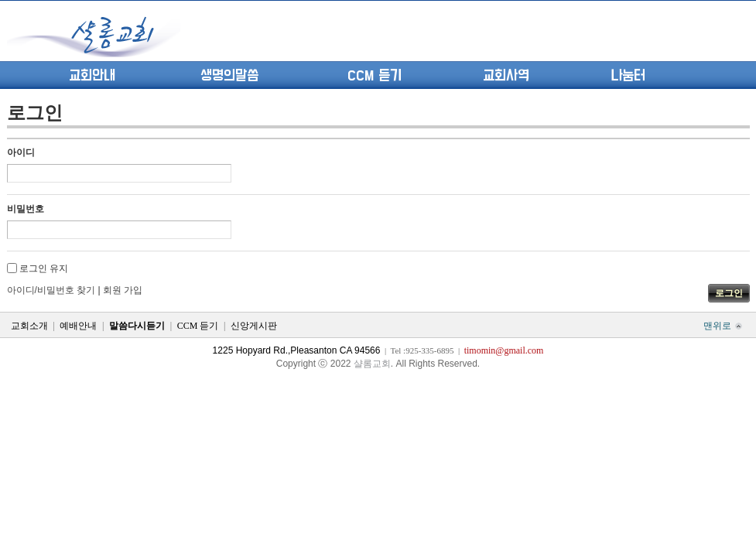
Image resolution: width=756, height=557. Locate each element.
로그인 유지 (44, 268)
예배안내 (78, 326)
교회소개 (29, 326)
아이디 (21, 152)
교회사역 (506, 76)
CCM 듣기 (375, 76)
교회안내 (92, 76)
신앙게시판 (254, 326)
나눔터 (628, 76)
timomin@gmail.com (504, 350)
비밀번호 (26, 209)
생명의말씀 (229, 76)
